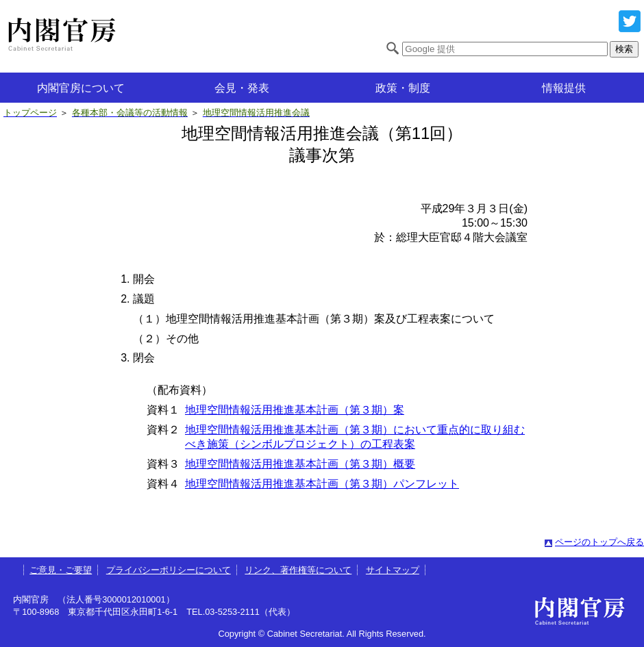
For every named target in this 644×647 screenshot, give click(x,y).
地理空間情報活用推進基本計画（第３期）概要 (300, 464)
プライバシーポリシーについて (169, 570)
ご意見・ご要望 (61, 570)
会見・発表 (242, 88)
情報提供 (564, 88)
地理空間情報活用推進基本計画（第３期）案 (295, 410)
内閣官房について (81, 88)
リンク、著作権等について (298, 570)
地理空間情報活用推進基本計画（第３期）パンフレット (322, 484)
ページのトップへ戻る (599, 542)
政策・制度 (403, 88)
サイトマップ (393, 570)
